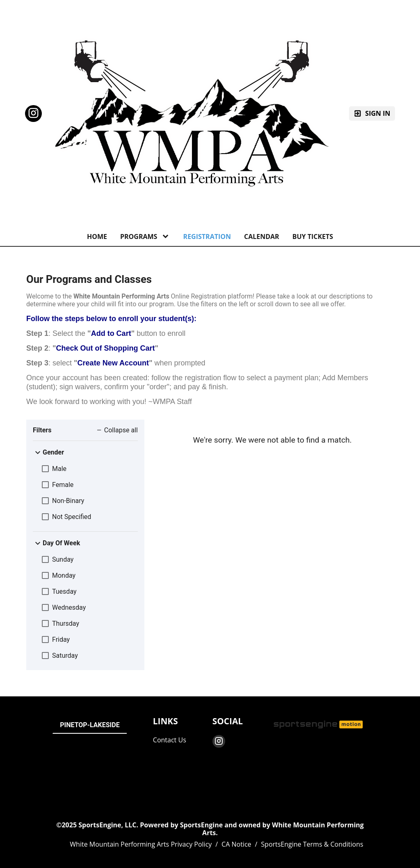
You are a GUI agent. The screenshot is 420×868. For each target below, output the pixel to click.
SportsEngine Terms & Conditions (312, 844)
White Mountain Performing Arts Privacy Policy (141, 844)
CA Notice (236, 844)
